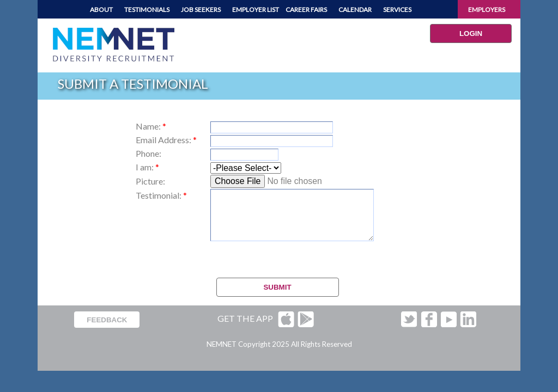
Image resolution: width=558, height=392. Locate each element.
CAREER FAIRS (306, 10)
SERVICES (397, 10)
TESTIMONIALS (147, 10)
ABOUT (101, 10)
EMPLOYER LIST (256, 10)
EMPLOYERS (487, 10)
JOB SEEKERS (201, 10)
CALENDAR (355, 10)
